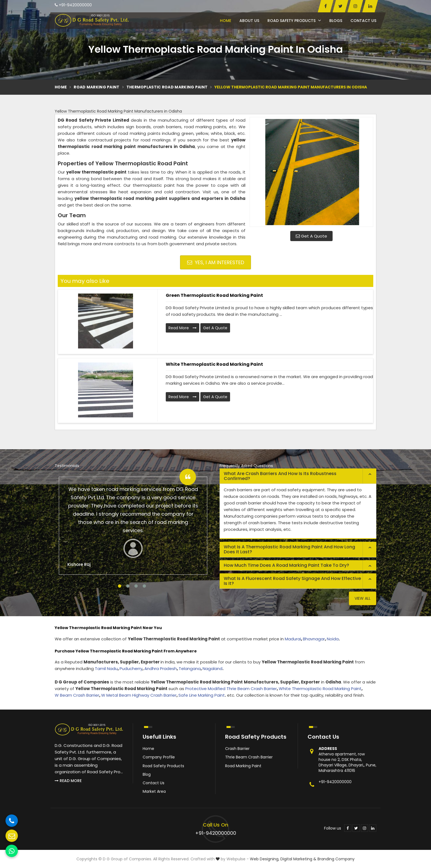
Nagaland (212, 669)
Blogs (336, 21)
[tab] (298, 476)
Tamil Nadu (106, 669)
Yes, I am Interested (216, 262)
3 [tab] (136, 586)
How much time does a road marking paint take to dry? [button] (286, 565)
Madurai (293, 639)
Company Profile (159, 757)
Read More (183, 328)
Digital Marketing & (298, 859)
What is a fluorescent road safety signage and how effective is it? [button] (292, 581)
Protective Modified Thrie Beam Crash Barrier (231, 689)
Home (226, 21)
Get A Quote (311, 236)
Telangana (190, 669)
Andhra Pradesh (161, 669)
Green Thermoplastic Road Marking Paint (214, 295)
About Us (249, 21)
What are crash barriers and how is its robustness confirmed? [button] (280, 476)
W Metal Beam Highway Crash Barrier (139, 695)
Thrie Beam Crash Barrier (249, 757)
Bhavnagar (314, 639)
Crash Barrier (237, 749)
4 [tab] (144, 586)
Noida (333, 639)
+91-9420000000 (73, 5)
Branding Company (336, 859)
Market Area (154, 791)
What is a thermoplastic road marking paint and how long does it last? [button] (289, 549)
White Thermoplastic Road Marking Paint (214, 364)
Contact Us (363, 21)
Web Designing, (265, 859)
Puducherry (131, 669)
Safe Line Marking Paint (202, 695)
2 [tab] (128, 586)
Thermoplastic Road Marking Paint (167, 87)
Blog (147, 774)
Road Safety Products (294, 21)
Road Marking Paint (96, 87)
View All (363, 598)
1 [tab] (120, 586)
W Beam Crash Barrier (77, 695)
